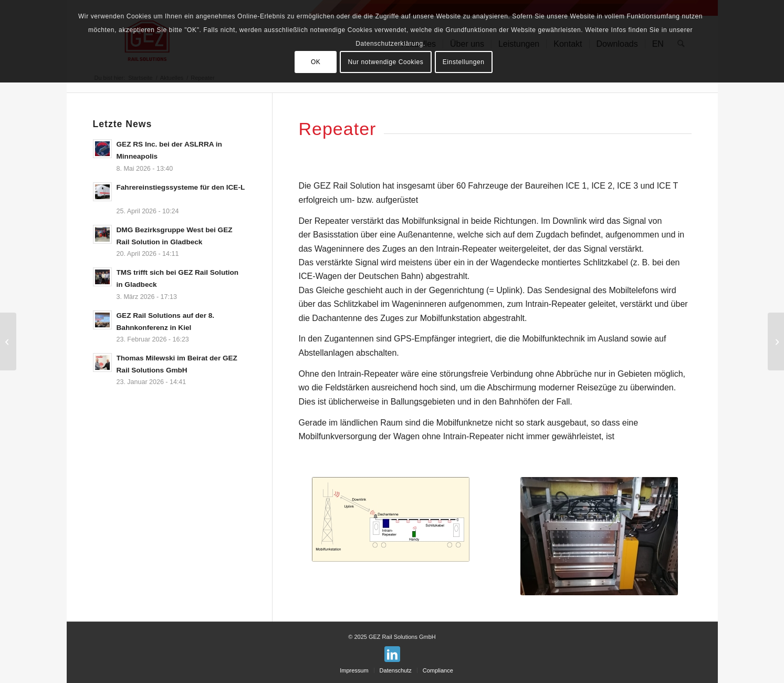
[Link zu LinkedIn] (392, 654)
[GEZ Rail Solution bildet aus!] (8, 341)
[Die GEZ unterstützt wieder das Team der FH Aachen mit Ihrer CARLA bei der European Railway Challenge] (776, 341)
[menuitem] (354, 670)
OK (316, 62)
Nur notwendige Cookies (385, 62)
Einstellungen (464, 62)
